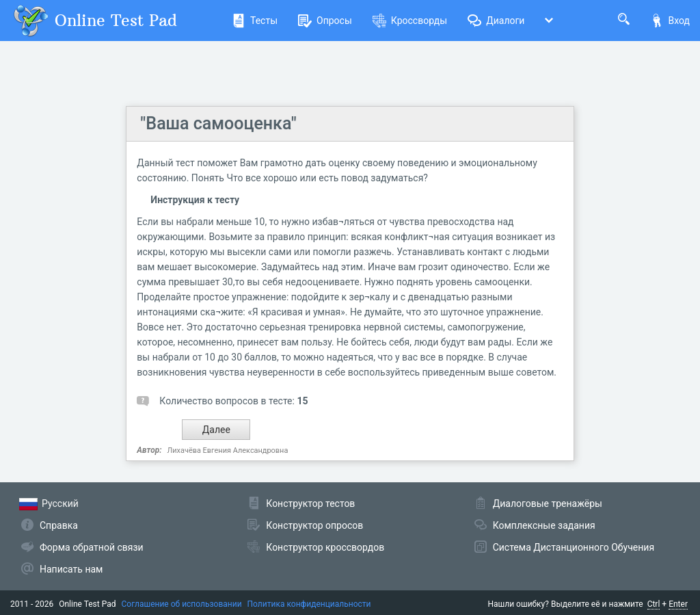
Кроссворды (410, 21)
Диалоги (496, 21)
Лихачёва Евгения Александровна (228, 450)
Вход (670, 21)
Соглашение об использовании (182, 604)
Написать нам (71, 569)
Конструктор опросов (314, 525)
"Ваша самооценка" (218, 123)
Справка (59, 525)
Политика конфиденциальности (309, 604)
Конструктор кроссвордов (325, 547)
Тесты (255, 21)
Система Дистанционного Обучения (574, 547)
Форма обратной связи (92, 547)
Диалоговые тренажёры (548, 503)
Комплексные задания (544, 525)
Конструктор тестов (310, 503)
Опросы (325, 21)
